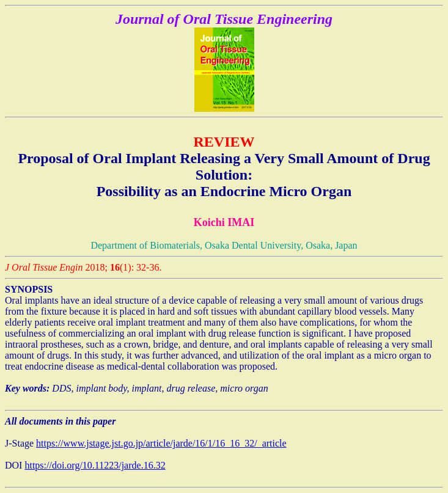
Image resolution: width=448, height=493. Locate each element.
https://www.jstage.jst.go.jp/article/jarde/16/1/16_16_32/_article (161, 443)
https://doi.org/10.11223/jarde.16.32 (95, 465)
